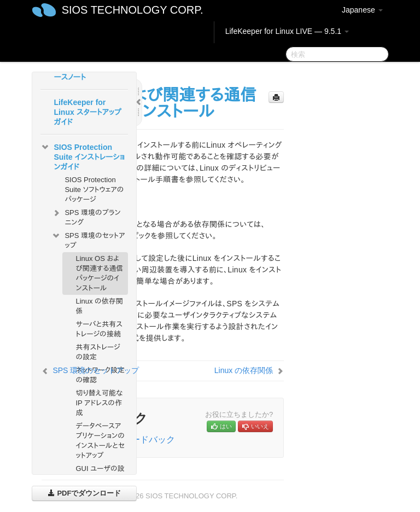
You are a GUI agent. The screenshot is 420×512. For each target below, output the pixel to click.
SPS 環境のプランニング (86, 216)
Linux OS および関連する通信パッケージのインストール (99, 273)
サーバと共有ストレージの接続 (99, 329)
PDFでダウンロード (84, 493)
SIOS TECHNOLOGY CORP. (133, 10)
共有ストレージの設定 (98, 352)
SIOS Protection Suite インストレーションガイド (83, 156)
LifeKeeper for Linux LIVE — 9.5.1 (287, 31)
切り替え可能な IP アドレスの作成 (99, 403)
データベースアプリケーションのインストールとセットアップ (100, 441)
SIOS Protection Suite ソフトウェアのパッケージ (94, 190)
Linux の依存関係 (99, 306)
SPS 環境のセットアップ (88, 239)
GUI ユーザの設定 (100, 473)
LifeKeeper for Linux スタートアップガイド (87, 112)
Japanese (362, 10)
